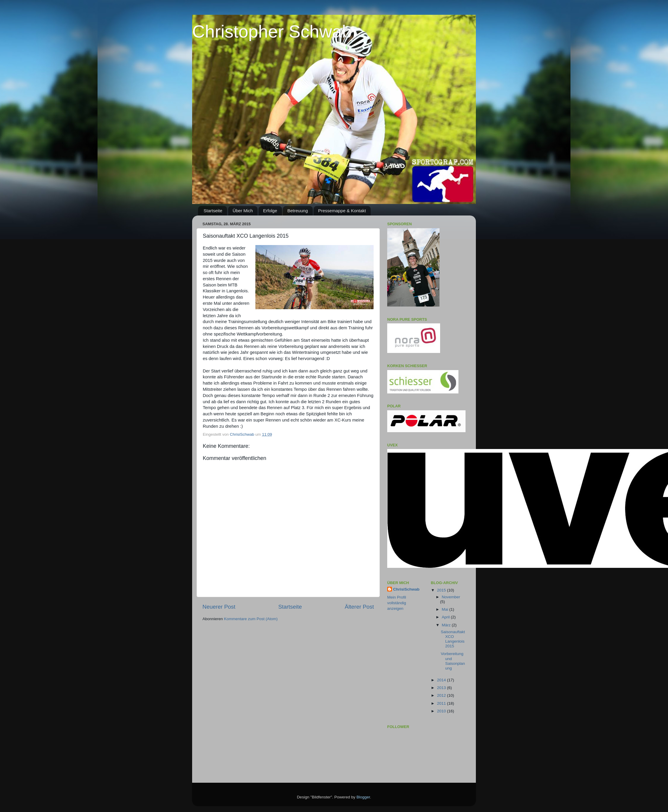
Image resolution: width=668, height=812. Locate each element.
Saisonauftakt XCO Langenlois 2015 (453, 639)
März (447, 625)
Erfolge (270, 211)
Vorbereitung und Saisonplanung (453, 661)
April (446, 617)
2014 (442, 680)
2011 (442, 703)
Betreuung (297, 211)
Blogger (363, 797)
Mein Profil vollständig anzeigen (397, 603)
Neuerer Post (219, 607)
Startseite (213, 211)
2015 (442, 590)
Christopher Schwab (272, 31)
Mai (446, 609)
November (451, 597)
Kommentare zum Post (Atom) (251, 619)
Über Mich (243, 211)
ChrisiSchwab (406, 589)
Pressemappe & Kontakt (342, 211)
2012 (442, 695)
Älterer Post (359, 607)
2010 (442, 711)
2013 (442, 688)
